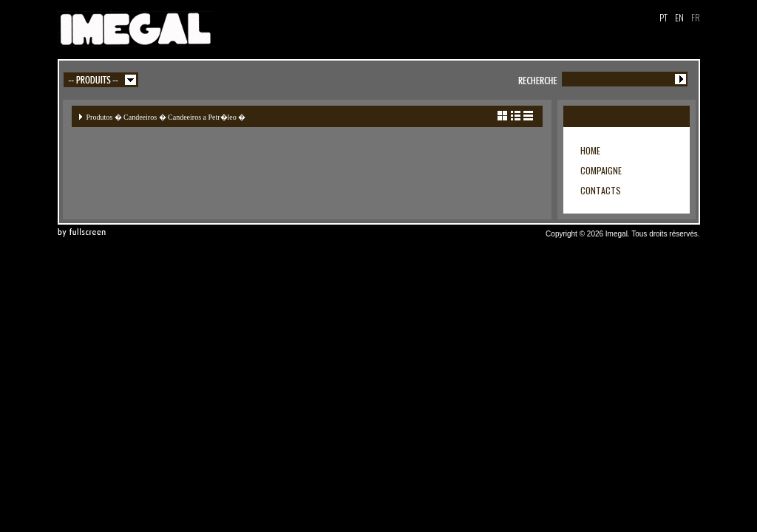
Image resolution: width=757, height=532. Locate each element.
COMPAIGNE (601, 170)
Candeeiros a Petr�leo (202, 117)
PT (663, 17)
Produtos (100, 117)
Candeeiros (140, 117)
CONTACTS (601, 190)
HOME (590, 150)
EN (679, 17)
